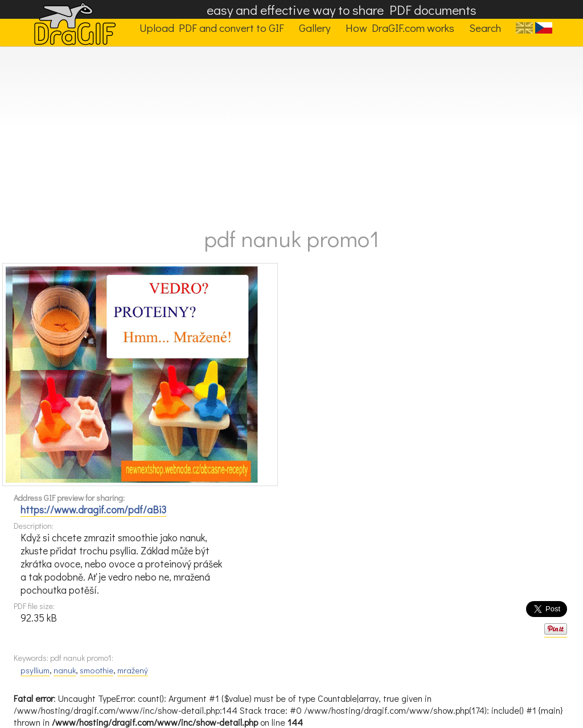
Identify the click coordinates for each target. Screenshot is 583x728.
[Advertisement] (291, 132)
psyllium (35, 670)
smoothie (97, 670)
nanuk (65, 670)
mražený (133, 670)
